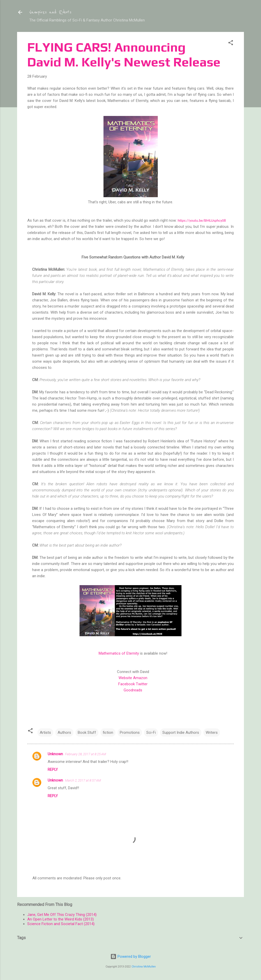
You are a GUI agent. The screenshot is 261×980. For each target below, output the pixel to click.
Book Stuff (87, 733)
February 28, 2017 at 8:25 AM (86, 754)
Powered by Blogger (131, 957)
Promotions (130, 733)
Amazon (140, 678)
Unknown (55, 754)
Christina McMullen (144, 967)
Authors (64, 733)
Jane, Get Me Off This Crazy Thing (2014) (62, 915)
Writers (212, 733)
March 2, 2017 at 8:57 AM (83, 780)
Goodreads (133, 690)
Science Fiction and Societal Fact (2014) (61, 924)
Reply (53, 770)
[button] (231, 44)
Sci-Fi (151, 733)
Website (125, 678)
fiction (108, 733)
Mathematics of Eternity (119, 653)
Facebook (127, 684)
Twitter (142, 684)
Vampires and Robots (50, 12)
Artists (45, 733)
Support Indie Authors (181, 733)
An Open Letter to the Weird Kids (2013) (61, 919)
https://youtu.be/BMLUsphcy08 (202, 220)
